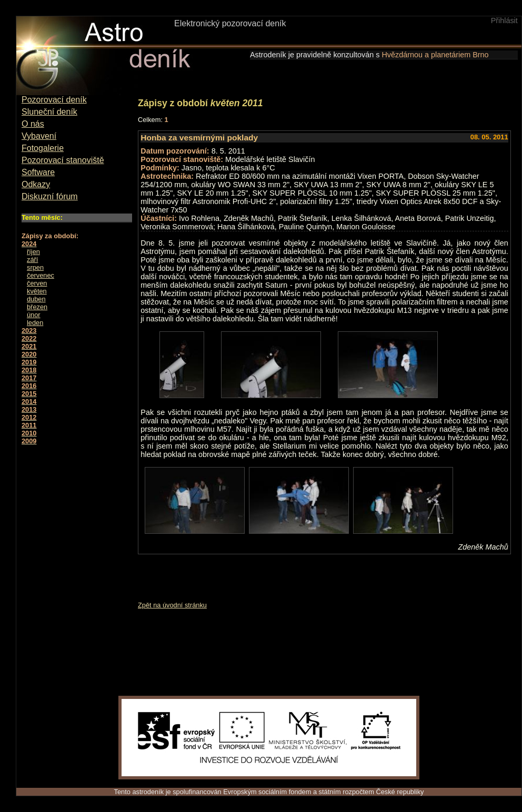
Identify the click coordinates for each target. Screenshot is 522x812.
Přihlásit (504, 21)
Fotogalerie (43, 148)
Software (38, 172)
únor (34, 315)
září (32, 260)
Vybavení (39, 136)
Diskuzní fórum (50, 196)
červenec (41, 275)
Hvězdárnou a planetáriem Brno (435, 55)
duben (36, 299)
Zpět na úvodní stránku (172, 605)
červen (37, 283)
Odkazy (36, 184)
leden (35, 323)
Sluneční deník (49, 112)
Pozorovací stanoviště (63, 160)
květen (37, 291)
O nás (33, 124)
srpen (35, 267)
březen (37, 307)
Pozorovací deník (54, 100)
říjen (33, 252)
